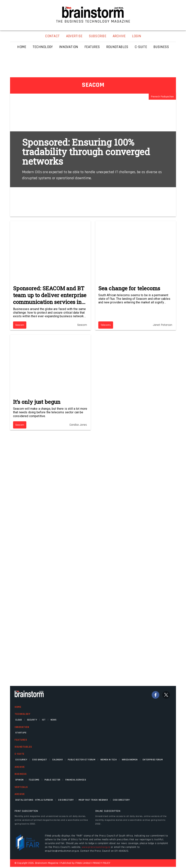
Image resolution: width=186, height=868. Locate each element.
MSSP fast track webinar (93, 800)
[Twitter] (166, 695)
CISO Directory (121, 800)
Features (21, 740)
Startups (21, 733)
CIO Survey (21, 760)
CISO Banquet (40, 760)
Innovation (22, 727)
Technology (22, 714)
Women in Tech (109, 760)
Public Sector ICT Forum (82, 760)
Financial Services (76, 780)
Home (18, 707)
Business (21, 774)
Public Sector (52, 780)
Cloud (19, 720)
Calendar (57, 760)
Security (32, 720)
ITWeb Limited (83, 863)
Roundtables (23, 747)
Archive (20, 767)
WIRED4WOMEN (130, 760)
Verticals (21, 787)
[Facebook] (156, 695)
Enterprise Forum (153, 760)
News (54, 720)
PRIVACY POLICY (101, 863)
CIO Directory (66, 800)
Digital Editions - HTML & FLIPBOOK (34, 800)
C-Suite (20, 754)
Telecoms (34, 780)
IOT (44, 720)
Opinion (19, 780)
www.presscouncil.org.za (96, 847)
